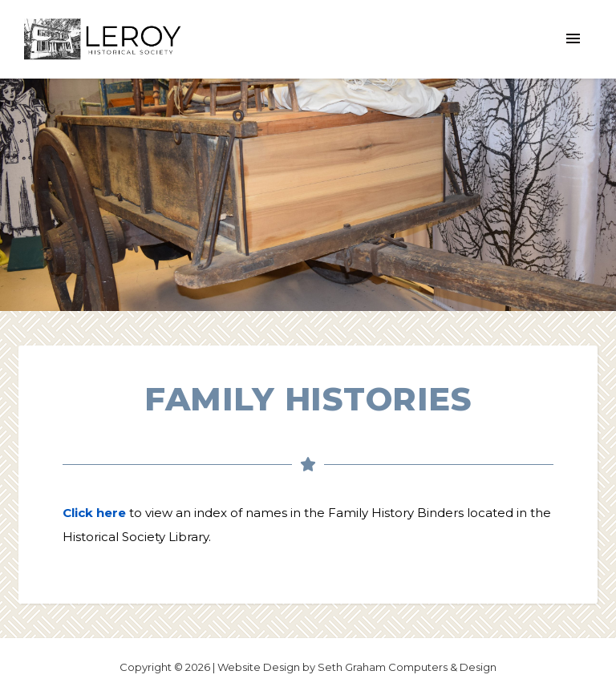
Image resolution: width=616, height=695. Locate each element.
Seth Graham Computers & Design (407, 667)
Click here (94, 513)
